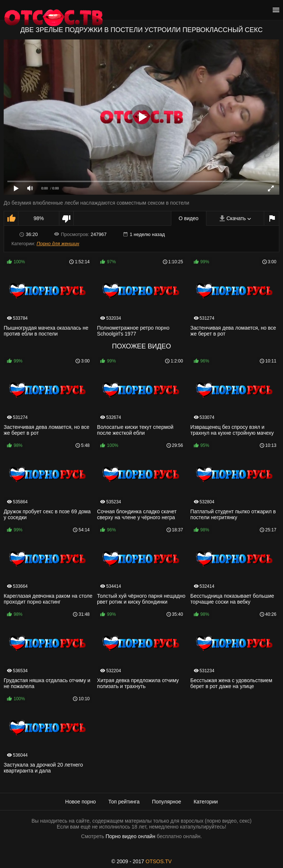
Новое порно (81, 802)
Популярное (167, 802)
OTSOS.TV (159, 861)
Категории (206, 802)
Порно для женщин (58, 244)
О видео (189, 218)
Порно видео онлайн (130, 836)
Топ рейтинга (124, 802)
